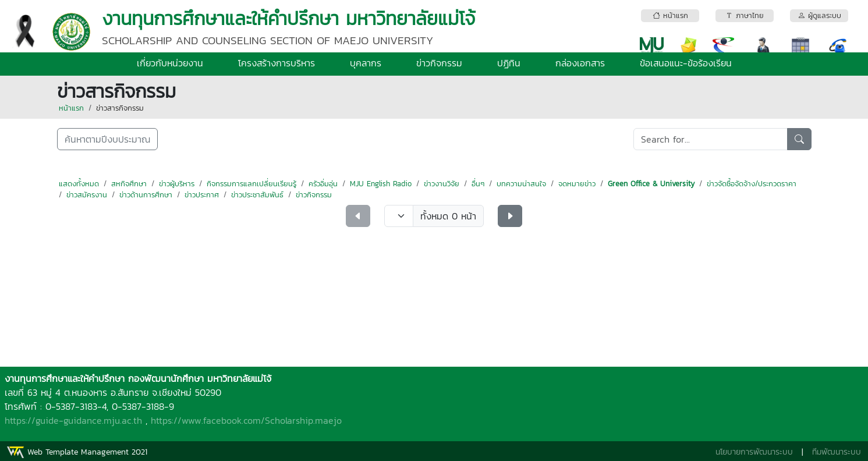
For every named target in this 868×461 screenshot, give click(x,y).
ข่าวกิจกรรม (439, 63)
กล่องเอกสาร (580, 63)
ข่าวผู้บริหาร (177, 184)
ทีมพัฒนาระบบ (837, 452)
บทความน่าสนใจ (521, 184)
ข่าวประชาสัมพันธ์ (257, 195)
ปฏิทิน (509, 63)
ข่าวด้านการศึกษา (146, 195)
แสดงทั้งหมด (79, 184)
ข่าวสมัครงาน (87, 195)
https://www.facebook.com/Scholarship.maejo (246, 420)
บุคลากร (366, 63)
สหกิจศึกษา (129, 184)
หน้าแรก (71, 108)
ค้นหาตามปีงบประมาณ (107, 139)
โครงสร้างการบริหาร (277, 63)
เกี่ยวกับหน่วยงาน (170, 63)
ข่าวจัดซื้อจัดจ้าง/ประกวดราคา (752, 184)
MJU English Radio (381, 184)
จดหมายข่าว (577, 184)
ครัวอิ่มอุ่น (323, 184)
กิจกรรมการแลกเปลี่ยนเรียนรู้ (251, 184)
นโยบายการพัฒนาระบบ (754, 452)
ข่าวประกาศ (202, 195)
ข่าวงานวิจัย (442, 184)
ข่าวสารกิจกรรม (120, 108)
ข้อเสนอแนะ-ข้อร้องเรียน (686, 63)
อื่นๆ (478, 184)
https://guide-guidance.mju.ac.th (73, 420)
